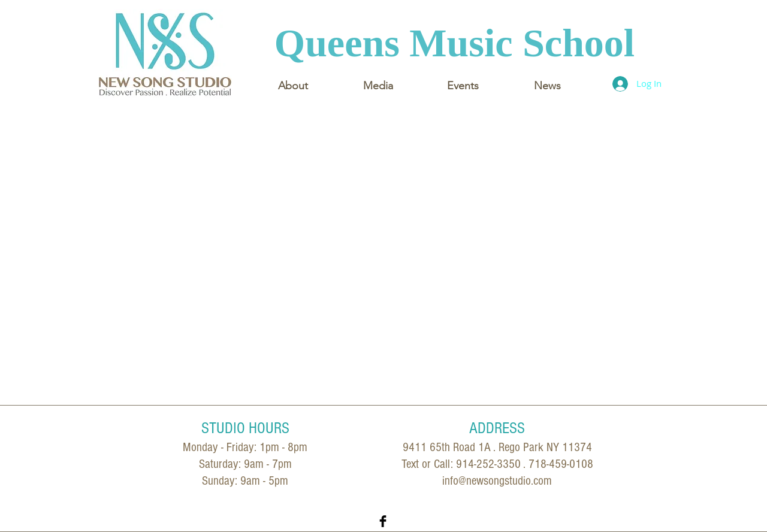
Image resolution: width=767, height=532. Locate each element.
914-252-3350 (488, 464)
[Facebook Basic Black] (383, 521)
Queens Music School (455, 43)
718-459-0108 (561, 464)
